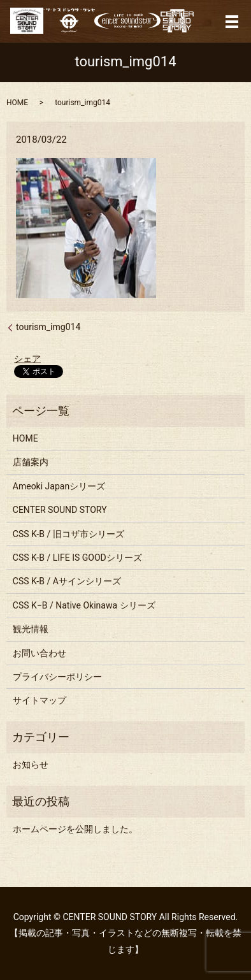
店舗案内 (31, 462)
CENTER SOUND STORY (60, 510)
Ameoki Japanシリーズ (59, 486)
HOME (17, 103)
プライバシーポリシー (57, 677)
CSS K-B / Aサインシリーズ (67, 581)
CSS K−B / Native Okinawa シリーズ (84, 605)
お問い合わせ (39, 653)
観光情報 (31, 629)
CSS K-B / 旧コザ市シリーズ (68, 534)
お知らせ (31, 765)
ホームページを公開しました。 (75, 829)
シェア (27, 359)
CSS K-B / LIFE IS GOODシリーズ (77, 558)
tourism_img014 (48, 327)
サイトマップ (39, 700)
